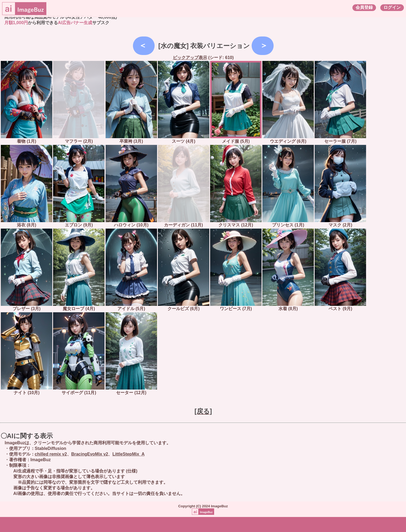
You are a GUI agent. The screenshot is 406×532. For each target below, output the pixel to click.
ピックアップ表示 (190, 58)
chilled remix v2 (51, 454)
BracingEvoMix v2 (90, 454)
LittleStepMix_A (128, 454)
